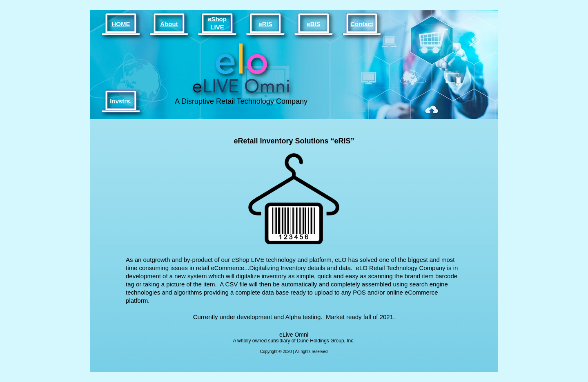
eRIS (265, 24)
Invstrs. (121, 101)
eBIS (313, 24)
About (169, 24)
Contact (362, 24)
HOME (121, 24)
